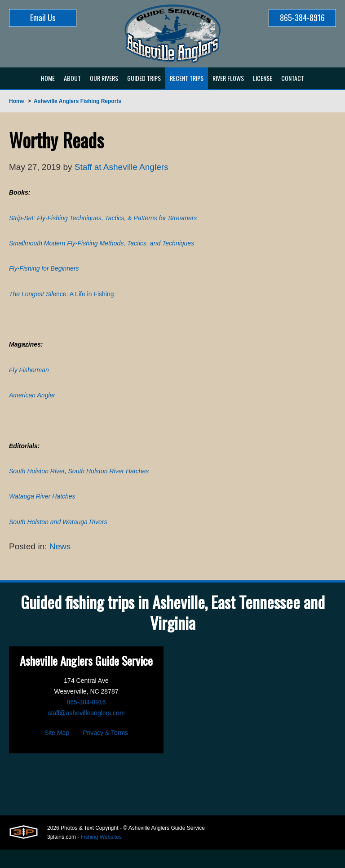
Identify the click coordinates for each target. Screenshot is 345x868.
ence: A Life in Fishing (62, 300)
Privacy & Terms (105, 751)
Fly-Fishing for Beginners (44, 274)
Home (16, 101)
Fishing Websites (101, 855)
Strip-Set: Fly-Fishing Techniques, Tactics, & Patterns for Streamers (103, 221)
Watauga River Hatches (42, 512)
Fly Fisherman (29, 380)
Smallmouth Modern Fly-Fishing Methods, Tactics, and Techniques (102, 247)
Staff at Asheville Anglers (127, 168)
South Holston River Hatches (109, 486)
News (63, 565)
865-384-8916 (302, 18)
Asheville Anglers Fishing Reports (77, 101)
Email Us (43, 18)
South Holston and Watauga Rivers (58, 539)
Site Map (57, 751)
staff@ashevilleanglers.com (86, 731)
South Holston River (37, 486)
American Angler (32, 406)
